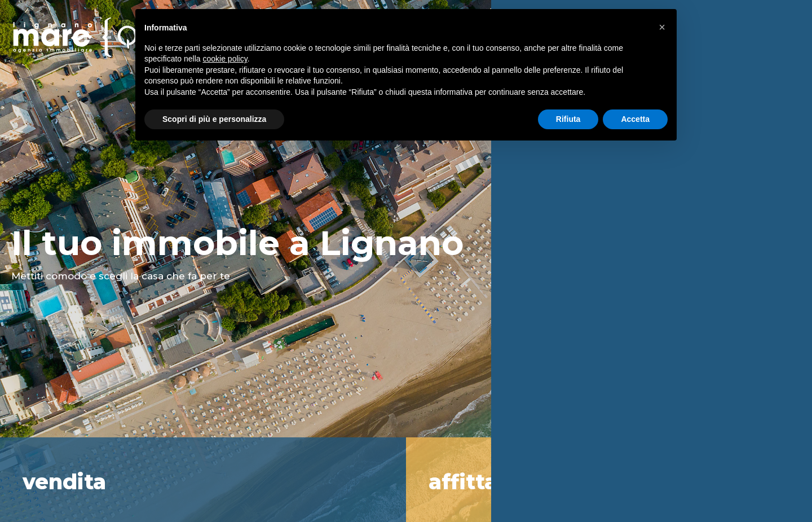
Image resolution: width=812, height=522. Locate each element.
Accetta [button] (635, 119)
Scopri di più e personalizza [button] (214, 119)
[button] (662, 27)
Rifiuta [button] (568, 119)
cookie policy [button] (225, 59)
